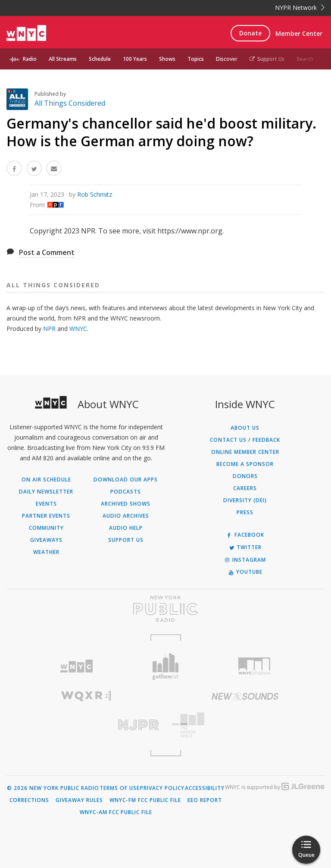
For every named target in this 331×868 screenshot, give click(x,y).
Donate (250, 33)
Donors (245, 476)
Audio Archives (126, 516)
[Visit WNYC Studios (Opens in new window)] (254, 666)
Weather (46, 552)
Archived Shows (126, 504)
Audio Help (126, 528)
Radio (30, 59)
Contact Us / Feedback (245, 440)
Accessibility (205, 788)
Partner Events (46, 516)
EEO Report (205, 800)
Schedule (100, 59)
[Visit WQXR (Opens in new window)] (86, 696)
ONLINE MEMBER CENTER (245, 452)
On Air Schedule (46, 480)
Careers (245, 488)
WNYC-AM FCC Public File (116, 812)
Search (305, 59)
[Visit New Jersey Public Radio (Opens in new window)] (86, 725)
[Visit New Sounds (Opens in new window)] (245, 696)
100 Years (135, 59)
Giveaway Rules (79, 800)
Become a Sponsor (245, 464)
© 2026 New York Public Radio (53, 788)
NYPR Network (300, 8)
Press (245, 513)
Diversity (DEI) (245, 500)
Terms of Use (120, 788)
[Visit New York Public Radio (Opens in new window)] (165, 609)
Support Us (267, 59)
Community (46, 528)
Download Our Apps (126, 480)
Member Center (299, 33)
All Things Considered (70, 103)
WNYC (78, 329)
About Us (245, 428)
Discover (227, 59)
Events (46, 504)
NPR (49, 329)
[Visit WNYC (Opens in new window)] (77, 666)
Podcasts (126, 492)
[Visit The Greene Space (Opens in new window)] (245, 725)
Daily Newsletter (46, 492)
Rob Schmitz (95, 194)
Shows (167, 59)
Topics (196, 59)
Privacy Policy (162, 788)
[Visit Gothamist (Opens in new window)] (166, 666)
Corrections (29, 800)
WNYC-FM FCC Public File (145, 800)
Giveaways (46, 540)
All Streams (63, 59)
